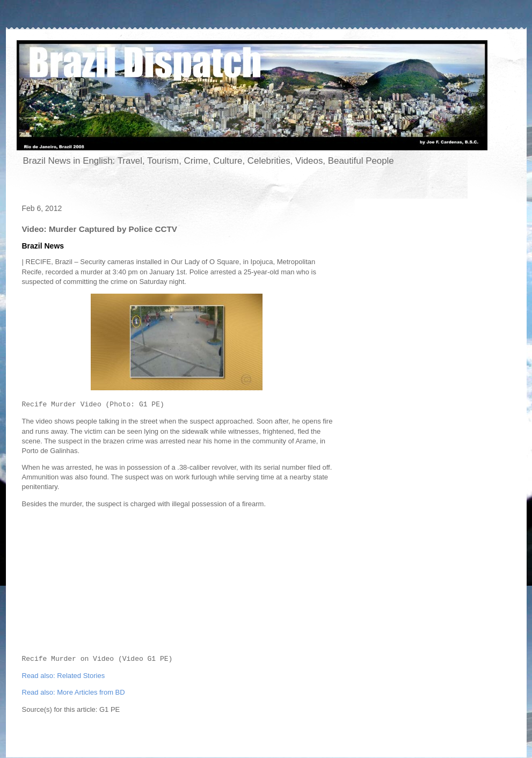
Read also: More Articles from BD (74, 692)
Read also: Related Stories (64, 676)
